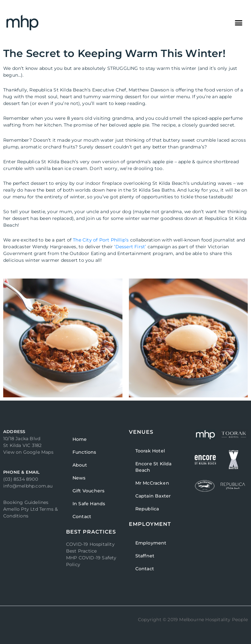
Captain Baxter (153, 496)
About (80, 465)
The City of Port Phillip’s (101, 240)
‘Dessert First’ (130, 247)
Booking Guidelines (26, 502)
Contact (82, 516)
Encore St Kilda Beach (154, 467)
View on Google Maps (28, 452)
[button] (238, 23)
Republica (147, 509)
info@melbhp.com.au (28, 486)
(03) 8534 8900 (21, 479)
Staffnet (145, 556)
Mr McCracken (152, 483)
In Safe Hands (89, 504)
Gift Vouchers (89, 491)
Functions (84, 452)
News (79, 478)
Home (80, 439)
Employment (151, 543)
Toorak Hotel (150, 451)
